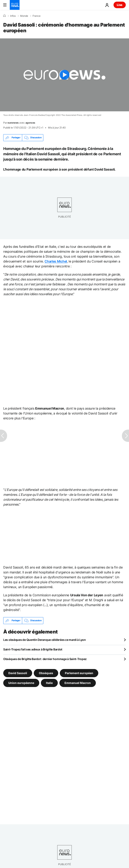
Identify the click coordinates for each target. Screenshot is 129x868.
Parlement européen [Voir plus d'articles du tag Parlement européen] (79, 673)
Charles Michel (56, 261)
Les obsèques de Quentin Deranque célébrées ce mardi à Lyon (45, 640)
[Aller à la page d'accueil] (15, 5)
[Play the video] (64, 75)
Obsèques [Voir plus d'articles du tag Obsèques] (46, 673)
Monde (24, 16)
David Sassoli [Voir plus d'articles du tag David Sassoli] (18, 673)
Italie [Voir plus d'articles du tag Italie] (49, 683)
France (37, 16)
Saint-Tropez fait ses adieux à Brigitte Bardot (33, 649)
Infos (13, 16)
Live (120, 5)
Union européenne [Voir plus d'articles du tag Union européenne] (21, 683)
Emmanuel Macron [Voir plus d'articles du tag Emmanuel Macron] (78, 683)
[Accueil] (4, 16)
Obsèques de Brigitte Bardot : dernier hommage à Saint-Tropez (45, 659)
